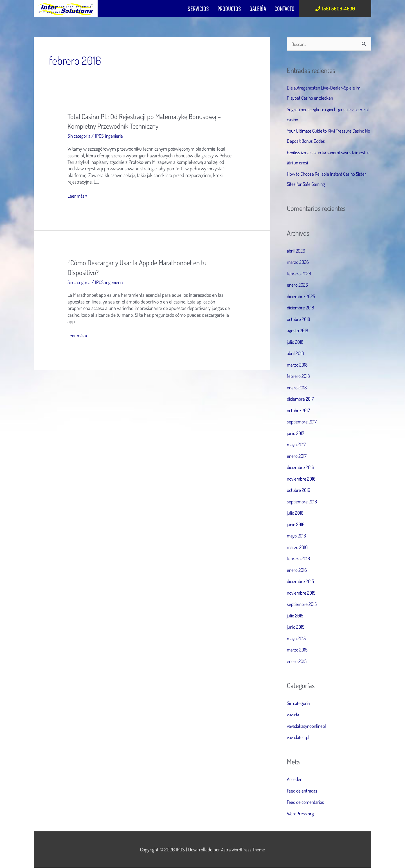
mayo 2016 (297, 536)
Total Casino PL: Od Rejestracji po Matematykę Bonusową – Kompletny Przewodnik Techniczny (148, 121)
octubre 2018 (299, 319)
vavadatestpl (299, 737)
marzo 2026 (299, 262)
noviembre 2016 (302, 479)
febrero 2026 (300, 274)
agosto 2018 (298, 331)
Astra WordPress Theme (243, 850)
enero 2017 (297, 456)
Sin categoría (80, 136)
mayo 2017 (297, 445)
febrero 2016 (299, 559)
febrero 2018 (299, 376)
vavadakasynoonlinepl (308, 726)
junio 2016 (296, 525)
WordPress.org (301, 814)
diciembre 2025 (302, 296)
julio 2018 (296, 342)
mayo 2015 (297, 639)
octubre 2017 (299, 410)
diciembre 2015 (301, 582)
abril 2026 (297, 251)
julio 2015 (296, 616)
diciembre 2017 (301, 399)
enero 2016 (297, 570)
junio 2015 (296, 627)
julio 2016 (296, 513)
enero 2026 (298, 285)
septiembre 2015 (303, 604)
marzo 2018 (298, 365)
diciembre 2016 (301, 468)
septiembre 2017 (303, 422)
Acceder (295, 779)
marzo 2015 (298, 650)
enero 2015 (297, 661)
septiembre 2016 (303, 502)
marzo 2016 (298, 547)
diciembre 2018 (301, 308)
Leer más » (78, 196)
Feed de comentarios (307, 802)
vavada (294, 715)
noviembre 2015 (302, 593)
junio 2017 (296, 433)
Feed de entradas (303, 791)
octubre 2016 (299, 490)
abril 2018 (296, 354)
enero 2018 (297, 388)
